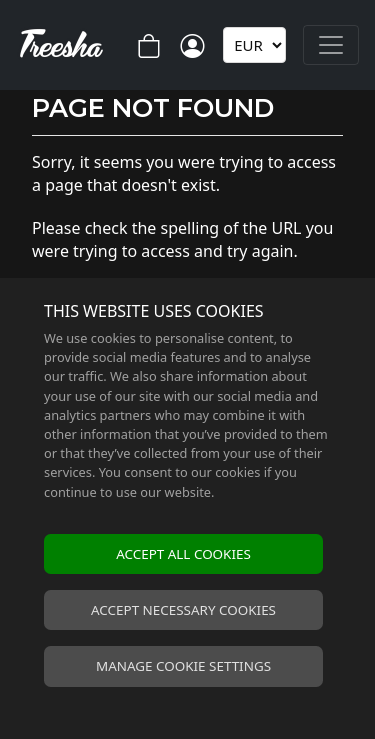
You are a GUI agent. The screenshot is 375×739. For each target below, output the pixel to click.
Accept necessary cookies (183, 610)
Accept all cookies (183, 554)
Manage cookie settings (183, 666)
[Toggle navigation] (331, 45)
